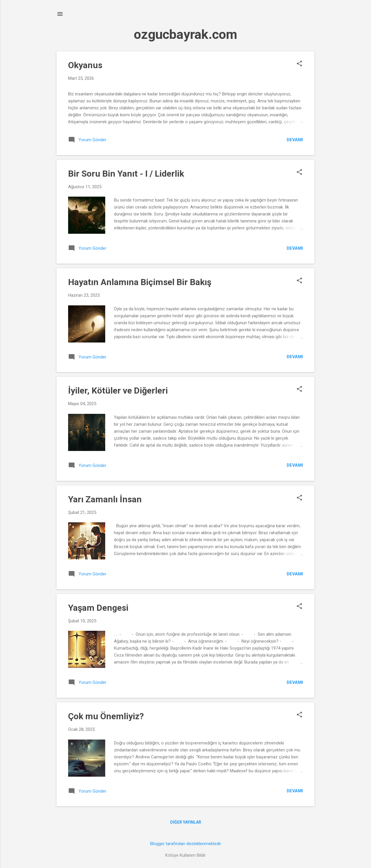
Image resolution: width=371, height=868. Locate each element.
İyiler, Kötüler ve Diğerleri (118, 390)
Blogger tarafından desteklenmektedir (186, 844)
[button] (299, 64)
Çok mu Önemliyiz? (106, 716)
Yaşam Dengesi (98, 608)
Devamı (295, 140)
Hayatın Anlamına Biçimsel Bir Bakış (140, 282)
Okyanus (85, 65)
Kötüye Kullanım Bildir (185, 855)
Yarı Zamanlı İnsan (105, 499)
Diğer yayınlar (186, 822)
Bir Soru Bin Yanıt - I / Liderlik (126, 174)
